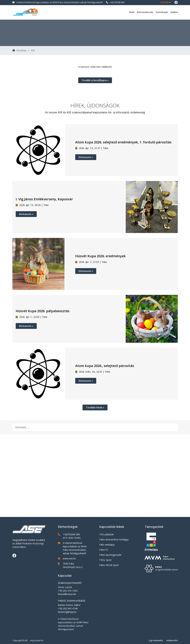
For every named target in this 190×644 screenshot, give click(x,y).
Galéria (174, 12)
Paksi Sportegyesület (110, 555)
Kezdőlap (166, 2)
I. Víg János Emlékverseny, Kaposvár (44, 199)
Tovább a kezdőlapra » (95, 80)
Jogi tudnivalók (156, 640)
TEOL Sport (105, 560)
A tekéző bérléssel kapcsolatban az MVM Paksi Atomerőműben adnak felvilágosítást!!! (58, 2)
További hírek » (95, 407)
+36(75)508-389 (115, 2)
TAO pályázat (106, 534)
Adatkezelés (172, 640)
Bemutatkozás (145, 12)
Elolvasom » (86, 157)
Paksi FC (104, 550)
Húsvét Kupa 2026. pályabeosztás (43, 311)
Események (162, 12)
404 (33, 50)
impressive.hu (37, 640)
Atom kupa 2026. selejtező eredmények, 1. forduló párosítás (123, 142)
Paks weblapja (107, 545)
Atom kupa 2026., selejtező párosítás (105, 366)
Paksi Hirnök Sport (109, 565)
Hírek (132, 12)
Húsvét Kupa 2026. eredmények (100, 256)
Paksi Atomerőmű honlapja (114, 539)
